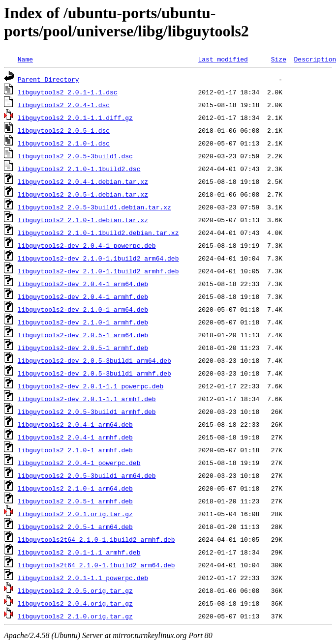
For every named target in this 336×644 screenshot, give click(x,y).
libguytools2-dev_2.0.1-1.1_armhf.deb (87, 399)
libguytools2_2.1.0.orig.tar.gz (75, 616)
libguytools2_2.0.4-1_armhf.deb (75, 437)
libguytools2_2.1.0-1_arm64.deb (75, 488)
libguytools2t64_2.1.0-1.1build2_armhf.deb (96, 539)
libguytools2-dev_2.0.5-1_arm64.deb (83, 335)
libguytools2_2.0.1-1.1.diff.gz (75, 117)
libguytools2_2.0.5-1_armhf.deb (75, 501)
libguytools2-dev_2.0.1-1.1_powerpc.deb (91, 386)
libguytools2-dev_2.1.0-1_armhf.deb (83, 322)
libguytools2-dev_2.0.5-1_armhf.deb (83, 348)
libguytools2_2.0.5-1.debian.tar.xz (83, 194)
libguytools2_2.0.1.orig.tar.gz (75, 514)
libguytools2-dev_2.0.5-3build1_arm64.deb (94, 360)
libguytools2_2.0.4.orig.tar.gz (75, 603)
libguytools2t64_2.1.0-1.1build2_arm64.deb (96, 565)
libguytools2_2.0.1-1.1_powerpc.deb (83, 578)
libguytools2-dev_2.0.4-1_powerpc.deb (87, 245)
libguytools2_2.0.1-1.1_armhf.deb (79, 552)
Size (279, 59)
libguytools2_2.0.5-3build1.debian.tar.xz (94, 207)
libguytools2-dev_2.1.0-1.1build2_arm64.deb (98, 258)
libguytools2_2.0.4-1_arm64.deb (75, 424)
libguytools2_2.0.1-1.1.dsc (68, 92)
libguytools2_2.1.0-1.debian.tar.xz (83, 220)
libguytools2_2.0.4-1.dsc (64, 105)
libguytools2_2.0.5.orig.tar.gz (75, 590)
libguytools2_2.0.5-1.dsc (64, 130)
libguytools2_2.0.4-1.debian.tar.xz (83, 181)
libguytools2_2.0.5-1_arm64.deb (75, 527)
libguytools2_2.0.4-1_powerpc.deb (79, 463)
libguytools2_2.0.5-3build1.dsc (75, 156)
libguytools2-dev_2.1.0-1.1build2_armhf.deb (98, 271)
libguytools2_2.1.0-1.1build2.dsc (79, 169)
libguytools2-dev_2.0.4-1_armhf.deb (83, 296)
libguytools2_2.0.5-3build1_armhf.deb (87, 411)
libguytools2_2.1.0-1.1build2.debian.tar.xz (98, 233)
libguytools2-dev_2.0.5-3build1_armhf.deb (94, 373)
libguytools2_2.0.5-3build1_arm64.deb (87, 475)
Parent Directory (48, 79)
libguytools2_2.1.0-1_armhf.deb (75, 450)
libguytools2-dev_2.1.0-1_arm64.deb (83, 309)
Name (25, 59)
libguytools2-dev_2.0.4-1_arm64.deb (83, 284)
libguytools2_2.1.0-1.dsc (64, 143)
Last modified (223, 59)
